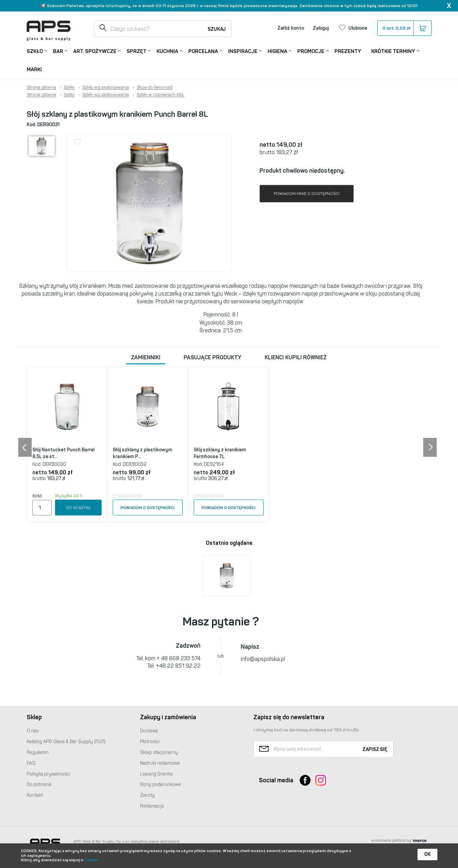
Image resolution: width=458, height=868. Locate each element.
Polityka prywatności (48, 774)
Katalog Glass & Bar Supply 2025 (66, 742)
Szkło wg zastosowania (106, 87)
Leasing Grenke (156, 774)
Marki (34, 69)
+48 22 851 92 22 (178, 666)
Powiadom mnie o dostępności (307, 194)
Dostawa (149, 731)
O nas (33, 731)
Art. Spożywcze (95, 51)
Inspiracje (243, 51)
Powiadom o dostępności (147, 508)
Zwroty (147, 795)
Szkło (35, 51)
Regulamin (38, 752)
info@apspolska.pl (263, 659)
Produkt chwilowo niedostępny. (302, 171)
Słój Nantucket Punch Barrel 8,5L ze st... (63, 453)
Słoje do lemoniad (155, 87)
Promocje (311, 51)
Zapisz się (375, 749)
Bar (58, 51)
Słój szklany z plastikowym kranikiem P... (142, 453)
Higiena (277, 51)
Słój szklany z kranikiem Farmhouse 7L (220, 453)
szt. (404, 28)
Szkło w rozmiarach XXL (160, 95)
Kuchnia (167, 51)
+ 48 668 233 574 (179, 658)
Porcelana (203, 51)
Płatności (150, 742)
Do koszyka (78, 508)
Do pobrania (39, 785)
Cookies (91, 860)
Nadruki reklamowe (160, 763)
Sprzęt (137, 51)
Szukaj (217, 29)
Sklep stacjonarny (159, 752)
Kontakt (35, 795)
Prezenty (348, 51)
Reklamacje (152, 806)
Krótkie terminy (393, 51)
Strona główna (41, 87)
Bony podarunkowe (160, 785)
